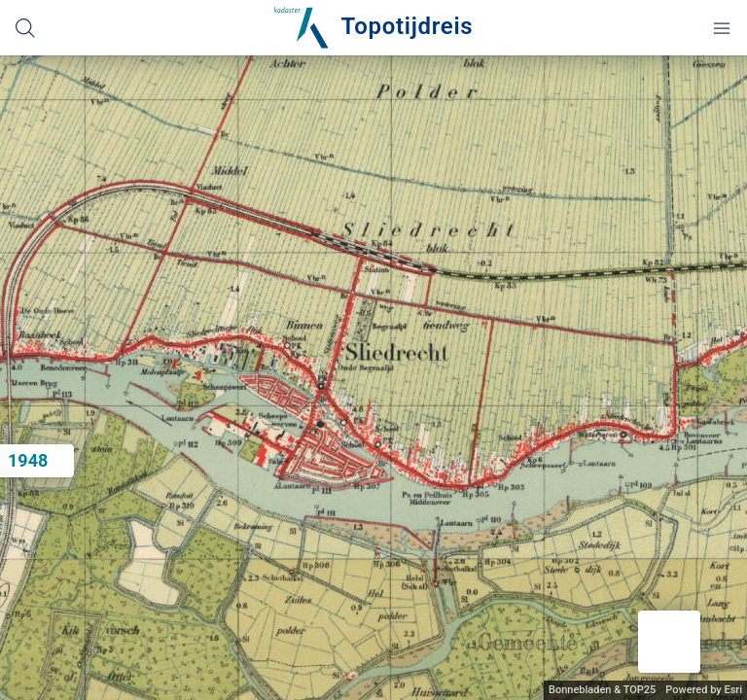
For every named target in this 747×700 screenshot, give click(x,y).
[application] (373, 378)
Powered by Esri (704, 690)
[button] (669, 642)
